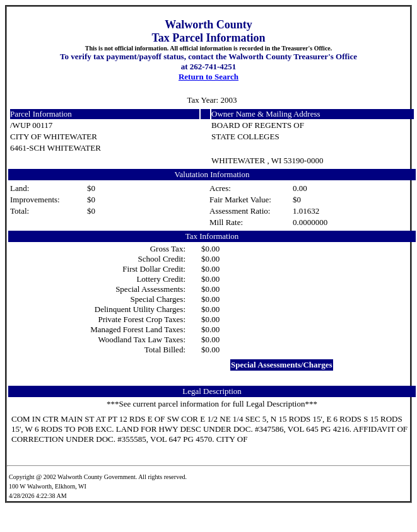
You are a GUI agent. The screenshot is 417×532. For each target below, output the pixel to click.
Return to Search (208, 77)
